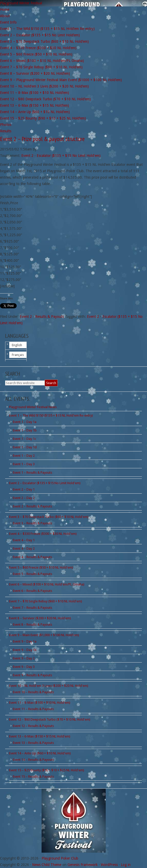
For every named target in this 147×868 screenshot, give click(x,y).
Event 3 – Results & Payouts (32, 523)
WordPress (109, 865)
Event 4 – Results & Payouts (32, 557)
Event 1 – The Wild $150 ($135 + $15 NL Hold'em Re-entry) (51, 415)
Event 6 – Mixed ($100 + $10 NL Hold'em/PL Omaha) (47, 584)
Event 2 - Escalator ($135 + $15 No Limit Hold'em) (61, 156)
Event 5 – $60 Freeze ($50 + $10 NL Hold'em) (41, 567)
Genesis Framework (83, 865)
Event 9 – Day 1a (25, 641)
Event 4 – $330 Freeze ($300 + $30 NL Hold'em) (43, 534)
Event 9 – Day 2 (24, 658)
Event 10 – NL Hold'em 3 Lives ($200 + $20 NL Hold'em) (49, 686)
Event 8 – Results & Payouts (32, 625)
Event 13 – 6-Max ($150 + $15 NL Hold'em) (40, 736)
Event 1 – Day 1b (25, 430)
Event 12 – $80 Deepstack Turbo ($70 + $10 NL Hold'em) (50, 719)
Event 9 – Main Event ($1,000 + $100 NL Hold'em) (44, 635)
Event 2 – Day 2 (24, 498)
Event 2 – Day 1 (24, 489)
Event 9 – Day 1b (25, 650)
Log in (126, 865)
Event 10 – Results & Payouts (33, 692)
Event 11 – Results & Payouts (33, 709)
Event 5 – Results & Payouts (32, 574)
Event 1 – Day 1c (24, 439)
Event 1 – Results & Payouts (32, 473)
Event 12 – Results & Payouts (33, 726)
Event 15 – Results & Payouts (33, 777)
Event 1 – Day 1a (25, 422)
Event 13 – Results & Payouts (33, 743)
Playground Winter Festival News (33, 407)
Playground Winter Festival (21, 3)
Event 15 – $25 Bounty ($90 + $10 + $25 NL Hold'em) (47, 770)
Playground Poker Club (60, 858)
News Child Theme (47, 865)
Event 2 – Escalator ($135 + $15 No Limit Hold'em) (45, 483)
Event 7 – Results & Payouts (32, 608)
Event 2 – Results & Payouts (32, 506)
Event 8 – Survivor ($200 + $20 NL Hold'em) (40, 618)
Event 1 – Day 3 (24, 464)
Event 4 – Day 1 (24, 540)
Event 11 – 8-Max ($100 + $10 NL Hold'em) (40, 703)
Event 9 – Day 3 (24, 667)
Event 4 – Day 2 (24, 549)
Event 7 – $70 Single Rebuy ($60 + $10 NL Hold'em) (46, 601)
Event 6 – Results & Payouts (32, 591)
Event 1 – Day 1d (25, 447)
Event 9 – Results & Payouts (32, 675)
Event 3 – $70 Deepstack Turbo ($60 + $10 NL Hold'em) (49, 517)
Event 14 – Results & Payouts (33, 760)
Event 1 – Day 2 (24, 456)
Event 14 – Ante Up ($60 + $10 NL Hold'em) (40, 753)
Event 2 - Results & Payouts (42, 317)
